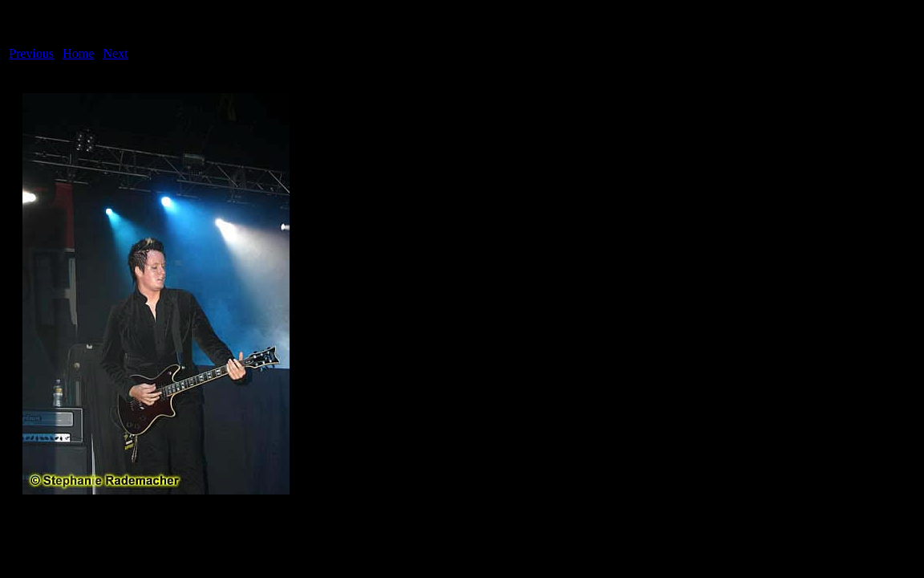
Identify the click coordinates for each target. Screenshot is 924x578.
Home (78, 53)
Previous (31, 53)
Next (116, 53)
